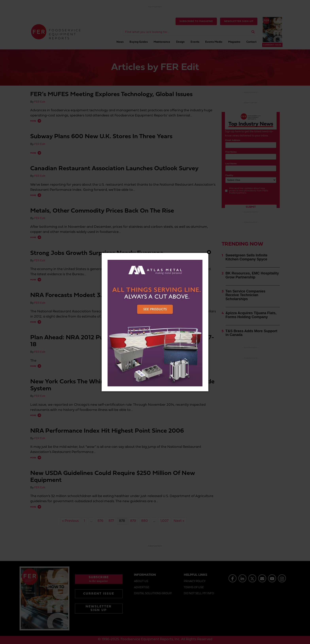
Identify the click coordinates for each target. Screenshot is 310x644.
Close (209, 252)
